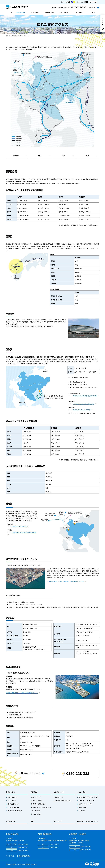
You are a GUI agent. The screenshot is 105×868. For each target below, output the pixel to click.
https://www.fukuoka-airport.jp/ (84, 404)
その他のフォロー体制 (85, 804)
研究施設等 (82, 811)
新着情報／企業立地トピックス (88, 821)
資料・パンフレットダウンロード (41, 807)
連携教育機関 (82, 807)
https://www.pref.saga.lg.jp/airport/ (86, 396)
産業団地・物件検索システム (63, 801)
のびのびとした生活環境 (15, 811)
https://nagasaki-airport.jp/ (83, 410)
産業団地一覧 (59, 797)
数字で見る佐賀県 (36, 814)
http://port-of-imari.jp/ (20, 526)
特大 (95, 2)
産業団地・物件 (49, 13)
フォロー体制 (64, 13)
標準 (86, 2)
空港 (64, 155)
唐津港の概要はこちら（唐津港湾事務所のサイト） (23, 693)
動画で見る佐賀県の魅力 (38, 804)
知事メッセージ (36, 797)
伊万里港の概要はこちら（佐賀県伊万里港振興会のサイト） (67, 581)
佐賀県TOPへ (93, 8)
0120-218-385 (76, 773)
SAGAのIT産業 (35, 811)
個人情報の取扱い (25, 856)
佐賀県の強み (21, 13)
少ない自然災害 (12, 801)
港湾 (87, 155)
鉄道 (40, 155)
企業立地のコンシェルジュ (86, 801)
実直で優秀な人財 (13, 797)
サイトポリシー (11, 856)
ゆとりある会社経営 (13, 807)
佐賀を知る (35, 13)
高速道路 (16, 155)
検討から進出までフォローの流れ (88, 797)
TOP (10, 13)
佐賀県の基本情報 (36, 801)
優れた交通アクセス (13, 804)
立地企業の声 (78, 13)
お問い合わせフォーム (28, 773)
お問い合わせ (103, 20)
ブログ (93, 13)
